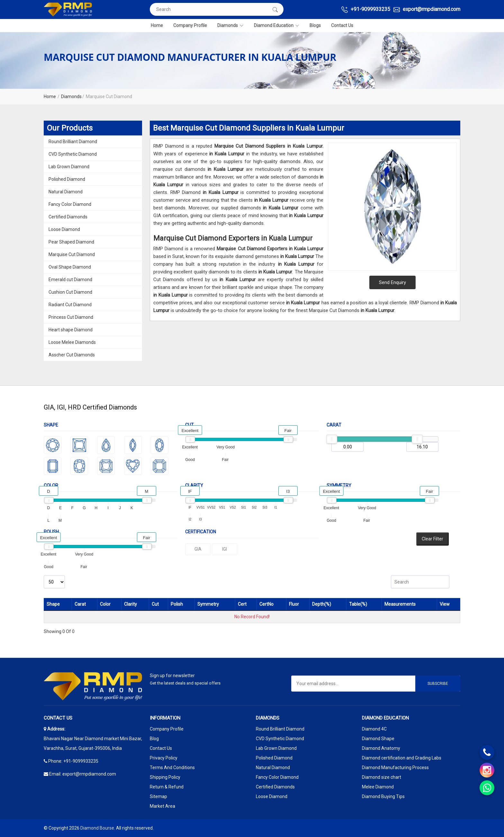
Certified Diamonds (68, 217)
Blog (154, 739)
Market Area (162, 806)
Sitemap (158, 796)
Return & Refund (167, 787)
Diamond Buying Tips (383, 796)
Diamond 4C (374, 729)
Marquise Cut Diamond (72, 254)
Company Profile (190, 25)
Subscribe (438, 684)
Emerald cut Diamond (70, 280)
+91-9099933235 (366, 9)
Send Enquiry (392, 282)
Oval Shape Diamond (70, 267)
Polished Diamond (67, 179)
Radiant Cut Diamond (70, 305)
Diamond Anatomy (381, 748)
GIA (198, 549)
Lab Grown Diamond (69, 167)
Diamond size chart (382, 777)
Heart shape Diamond (71, 330)
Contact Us (342, 25)
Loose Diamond (64, 229)
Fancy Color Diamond (70, 204)
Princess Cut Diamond (71, 317)
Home (157, 25)
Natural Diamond (66, 192)
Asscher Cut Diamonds (72, 355)
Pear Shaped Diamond (71, 242)
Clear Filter (432, 539)
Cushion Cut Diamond (70, 292)
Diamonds (230, 26)
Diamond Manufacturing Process (395, 768)
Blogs (315, 25)
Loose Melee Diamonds (72, 342)
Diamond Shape (378, 739)
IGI (225, 549)
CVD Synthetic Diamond (73, 154)
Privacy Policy (164, 758)
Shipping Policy (165, 777)
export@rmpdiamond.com (427, 9)
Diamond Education (277, 26)
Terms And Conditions (172, 768)
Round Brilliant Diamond (73, 142)
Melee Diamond (378, 787)
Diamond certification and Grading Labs (402, 758)
